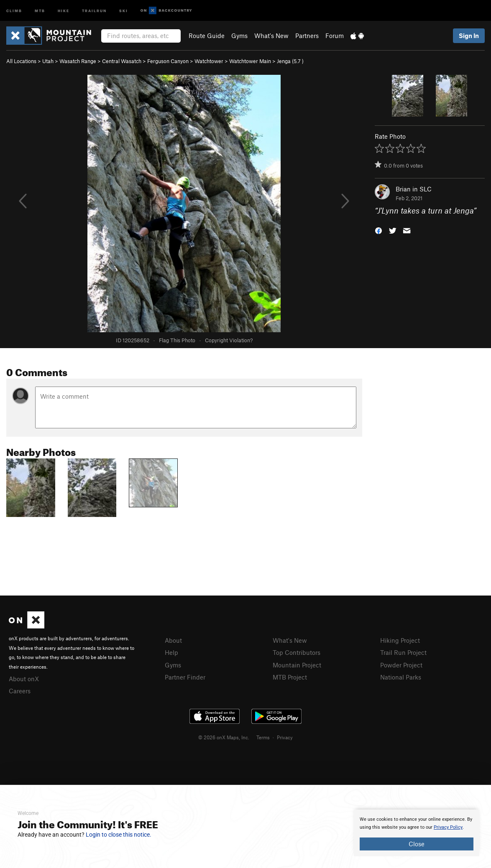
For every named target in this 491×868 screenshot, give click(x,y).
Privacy (285, 737)
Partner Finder (185, 677)
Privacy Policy (448, 827)
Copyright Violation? (229, 340)
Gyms (239, 36)
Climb (14, 10)
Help (171, 652)
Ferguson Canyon (168, 61)
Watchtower (209, 61)
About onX (24, 679)
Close (417, 844)
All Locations (21, 61)
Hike (64, 10)
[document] (417, 833)
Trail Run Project (403, 652)
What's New (271, 36)
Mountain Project (297, 665)
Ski (124, 10)
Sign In (469, 36)
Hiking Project (400, 640)
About (173, 640)
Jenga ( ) (290, 61)
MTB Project (290, 677)
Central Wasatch (122, 61)
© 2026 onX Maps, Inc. (224, 737)
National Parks (401, 677)
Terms (263, 737)
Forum (335, 36)
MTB (40, 10)
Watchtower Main (250, 61)
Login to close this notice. (119, 835)
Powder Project (401, 665)
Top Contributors (297, 652)
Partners (307, 36)
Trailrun (94, 10)
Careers (20, 691)
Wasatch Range (78, 61)
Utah (48, 61)
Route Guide (207, 36)
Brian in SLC (414, 189)
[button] (378, 230)
